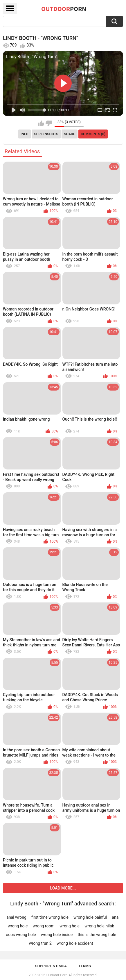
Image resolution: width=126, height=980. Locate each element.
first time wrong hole (50, 917)
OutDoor (64, 9)
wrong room (44, 926)
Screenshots (46, 134)
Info (25, 134)
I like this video (41, 123)
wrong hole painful (90, 917)
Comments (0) (93, 134)
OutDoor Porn (57, 975)
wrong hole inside (57, 935)
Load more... (63, 888)
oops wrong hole (21, 935)
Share (69, 134)
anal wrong (16, 917)
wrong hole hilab (99, 926)
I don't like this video (49, 123)
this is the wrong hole (97, 935)
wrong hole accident (75, 943)
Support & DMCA (51, 966)
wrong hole (70, 926)
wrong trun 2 (40, 943)
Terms (85, 966)
